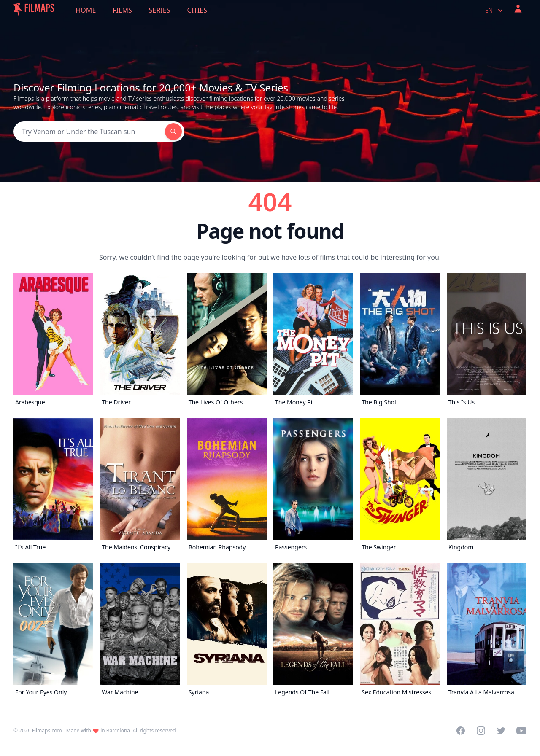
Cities (197, 10)
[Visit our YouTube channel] (521, 731)
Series (160, 10)
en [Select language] (495, 11)
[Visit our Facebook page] (461, 731)
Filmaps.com (47, 730)
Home (86, 10)
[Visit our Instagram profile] (481, 731)
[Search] (89, 132)
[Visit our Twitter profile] (501, 731)
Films (122, 10)
